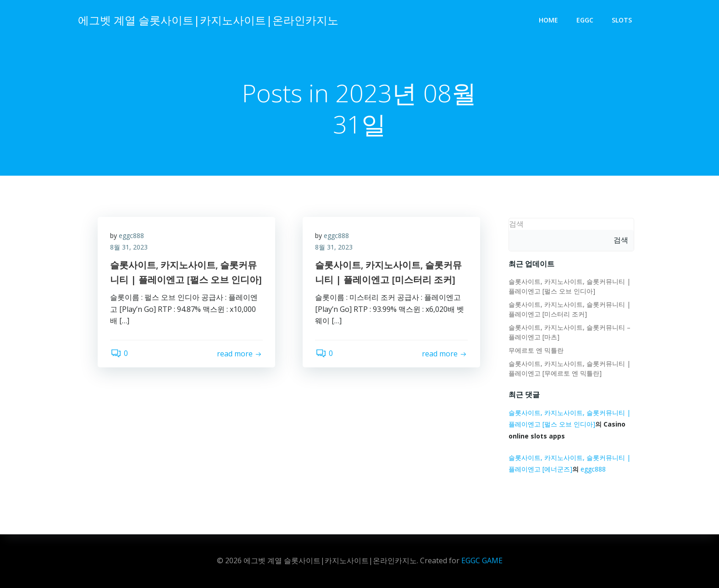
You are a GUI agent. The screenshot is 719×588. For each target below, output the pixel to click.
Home (549, 21)
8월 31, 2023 (130, 250)
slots (623, 21)
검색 (515, 224)
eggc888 (133, 238)
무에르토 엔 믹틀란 (535, 351)
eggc (586, 21)
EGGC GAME (482, 560)
